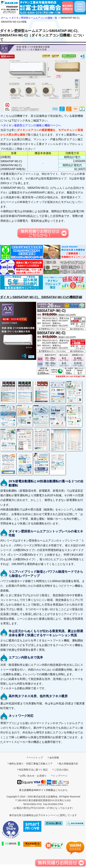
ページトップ (36, 758)
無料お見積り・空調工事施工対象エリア (31, 764)
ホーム (4, 18)
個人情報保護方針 (69, 764)
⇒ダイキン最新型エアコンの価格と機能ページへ (31, 125)
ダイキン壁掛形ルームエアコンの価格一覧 (34, 18)
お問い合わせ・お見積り (33, 776)
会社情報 (54, 758)
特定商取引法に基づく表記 (33, 770)
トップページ (60, 776)
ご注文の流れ (61, 770)
